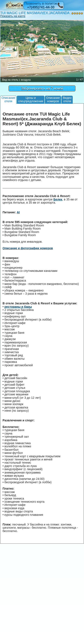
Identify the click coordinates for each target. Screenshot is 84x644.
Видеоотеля (67, 99)
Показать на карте (13, 16)
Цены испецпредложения (31, 99)
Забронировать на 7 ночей (42, 88)
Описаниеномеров (53, 99)
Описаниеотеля (8, 99)
